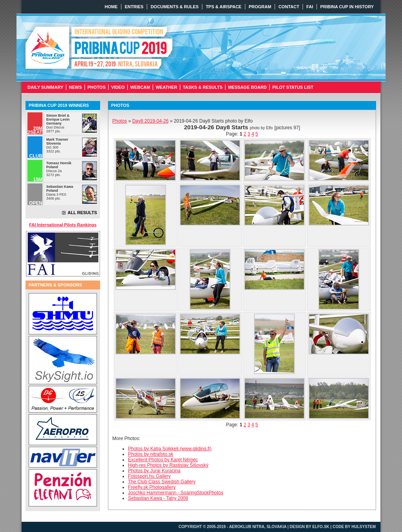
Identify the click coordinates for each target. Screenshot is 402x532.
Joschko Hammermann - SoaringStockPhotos (176, 493)
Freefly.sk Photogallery (152, 487)
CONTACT (289, 7)
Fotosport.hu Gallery (149, 476)
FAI (310, 7)
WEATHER (167, 87)
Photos (120, 121)
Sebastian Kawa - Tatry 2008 (158, 498)
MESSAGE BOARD (247, 87)
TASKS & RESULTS (203, 87)
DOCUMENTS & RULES (175, 7)
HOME (111, 7)
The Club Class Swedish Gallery (162, 482)
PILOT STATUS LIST (293, 87)
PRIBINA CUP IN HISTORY (347, 7)
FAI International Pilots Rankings (63, 225)
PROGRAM (260, 7)
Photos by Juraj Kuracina (154, 471)
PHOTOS (97, 87)
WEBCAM (140, 87)
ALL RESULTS (82, 213)
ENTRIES (134, 7)
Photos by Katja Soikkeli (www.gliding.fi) (170, 449)
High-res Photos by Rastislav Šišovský (168, 465)
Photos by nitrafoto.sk (151, 454)
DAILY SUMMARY (45, 87)
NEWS (76, 87)
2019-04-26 (151, 121)
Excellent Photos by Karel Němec (163, 460)
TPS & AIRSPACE (224, 7)
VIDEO (118, 87)
